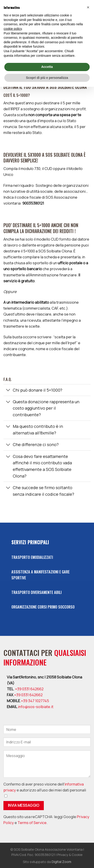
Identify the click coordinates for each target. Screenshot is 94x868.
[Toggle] (8, 390)
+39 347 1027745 (35, 701)
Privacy (63, 855)
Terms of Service (32, 823)
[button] (88, 7)
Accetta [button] (47, 67)
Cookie (77, 855)
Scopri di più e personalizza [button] (47, 78)
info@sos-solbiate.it (36, 707)
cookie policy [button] (13, 29)
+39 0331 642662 (29, 689)
